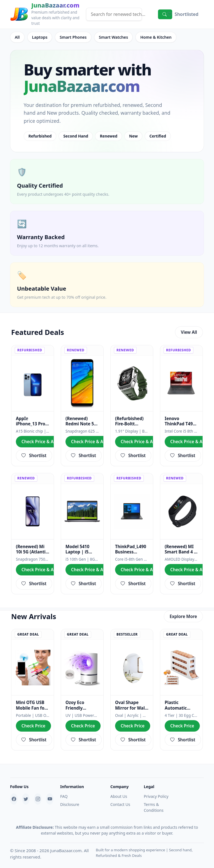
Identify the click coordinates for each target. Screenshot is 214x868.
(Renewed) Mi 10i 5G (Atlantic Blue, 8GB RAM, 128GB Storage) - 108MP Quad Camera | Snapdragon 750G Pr (32, 547)
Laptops (39, 37)
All (17, 37)
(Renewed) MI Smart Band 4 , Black (180, 547)
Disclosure (70, 799)
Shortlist (34, 453)
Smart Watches (111, 37)
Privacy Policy (156, 791)
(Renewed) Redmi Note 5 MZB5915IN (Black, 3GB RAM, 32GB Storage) (80, 420)
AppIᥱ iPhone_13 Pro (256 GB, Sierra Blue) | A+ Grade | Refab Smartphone (31, 420)
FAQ (64, 791)
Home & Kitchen (152, 37)
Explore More (183, 612)
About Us (119, 791)
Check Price (33, 721)
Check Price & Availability (47, 440)
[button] (183, 14)
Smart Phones (72, 37)
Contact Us (120, 799)
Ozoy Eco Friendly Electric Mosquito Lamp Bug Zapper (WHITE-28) (82, 701)
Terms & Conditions (154, 802)
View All (189, 331)
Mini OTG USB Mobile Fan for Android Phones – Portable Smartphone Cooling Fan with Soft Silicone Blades (32, 701)
